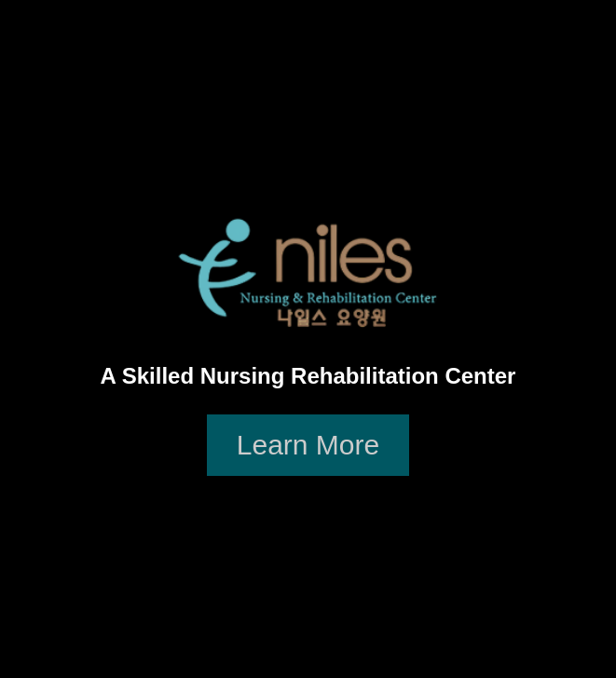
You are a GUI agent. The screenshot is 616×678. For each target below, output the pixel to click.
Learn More (308, 445)
